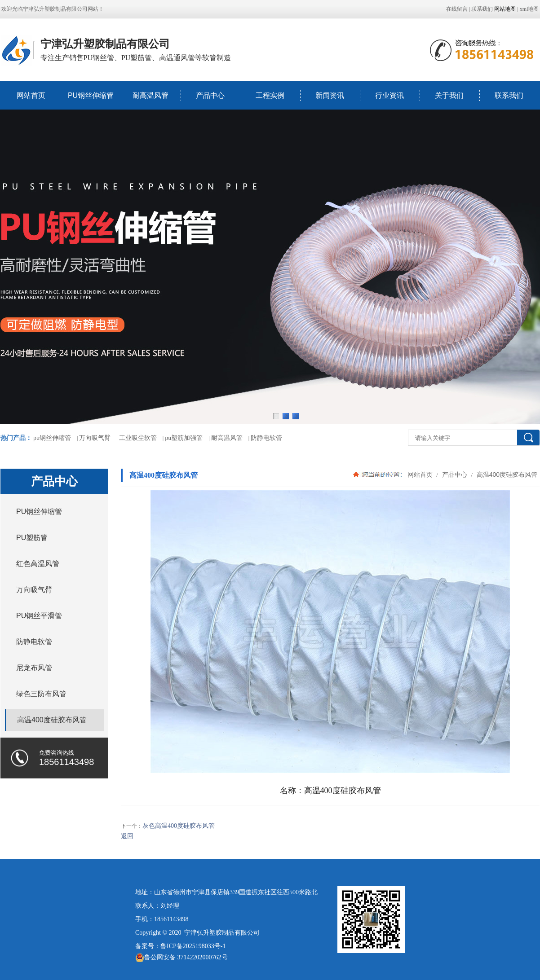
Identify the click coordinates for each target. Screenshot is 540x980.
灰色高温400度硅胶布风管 (179, 826)
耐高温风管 (150, 95)
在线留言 (457, 9)
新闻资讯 (330, 95)
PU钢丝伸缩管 (91, 95)
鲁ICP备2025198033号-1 (193, 946)
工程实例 (270, 95)
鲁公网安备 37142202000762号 (181, 958)
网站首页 (31, 95)
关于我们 (449, 95)
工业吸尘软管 (138, 438)
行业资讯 (390, 95)
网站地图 (505, 9)
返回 (127, 836)
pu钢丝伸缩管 (52, 438)
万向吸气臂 (95, 438)
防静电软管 (266, 438)
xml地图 (529, 9)
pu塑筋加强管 (184, 438)
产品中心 (210, 95)
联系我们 (482, 9)
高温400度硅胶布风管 (506, 475)
